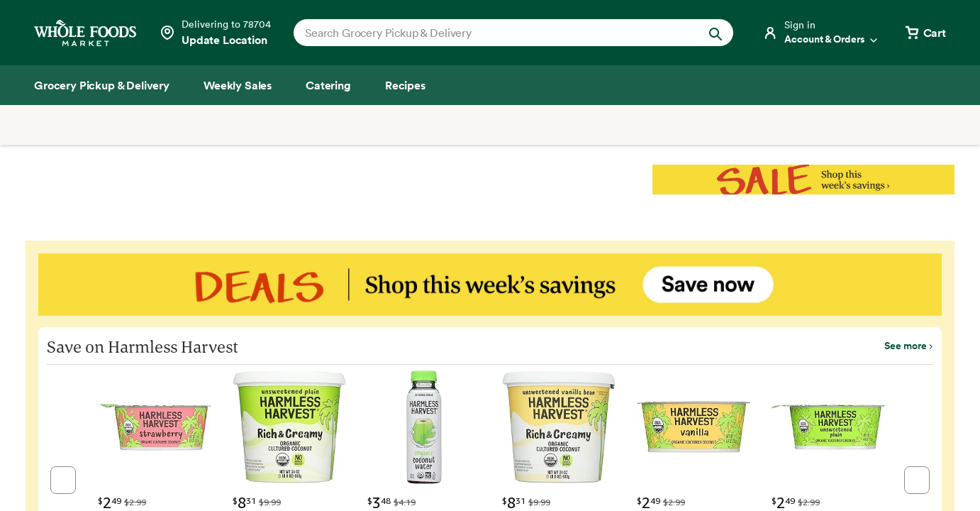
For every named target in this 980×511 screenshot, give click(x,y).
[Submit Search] (715, 32)
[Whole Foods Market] (85, 33)
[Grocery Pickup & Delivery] (102, 85)
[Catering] (328, 85)
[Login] (821, 33)
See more (906, 346)
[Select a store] (215, 33)
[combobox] (492, 33)
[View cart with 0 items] (925, 33)
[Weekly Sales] (238, 85)
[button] (63, 480)
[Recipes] (405, 85)
